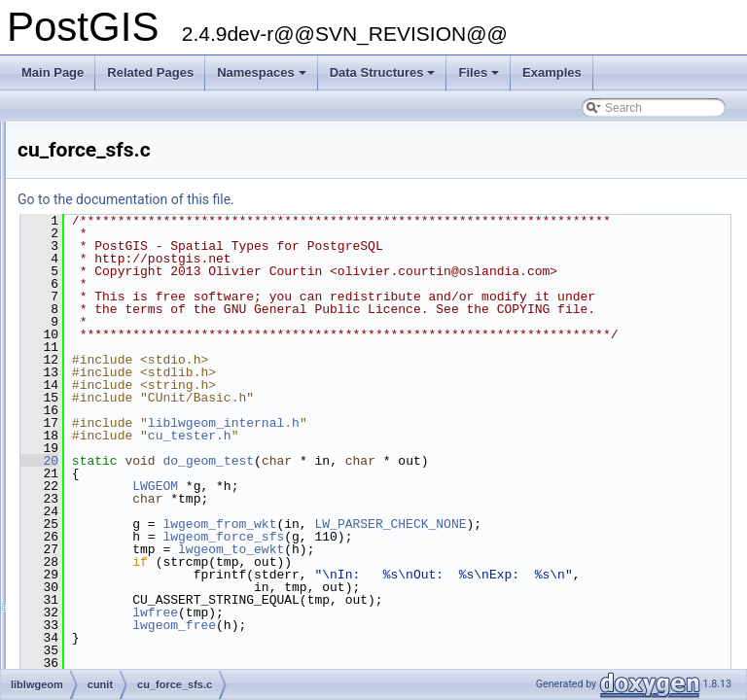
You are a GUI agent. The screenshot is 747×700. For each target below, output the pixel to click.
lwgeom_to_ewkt (474, 625)
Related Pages (150, 72)
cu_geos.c (91, 491)
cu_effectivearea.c (111, 384)
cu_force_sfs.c (102, 405)
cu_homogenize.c (110, 534)
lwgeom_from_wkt (462, 600)
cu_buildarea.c (102, 298)
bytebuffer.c (94, 170)
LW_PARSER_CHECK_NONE (633, 600)
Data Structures (384, 78)
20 (283, 537)
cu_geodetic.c (100, 448)
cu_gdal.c (89, 427)
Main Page (53, 72)
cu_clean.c (92, 341)
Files (480, 78)
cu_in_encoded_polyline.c (131, 555)
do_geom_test (451, 537)
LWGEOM (398, 562)
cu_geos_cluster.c (111, 512)
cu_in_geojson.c (107, 577)
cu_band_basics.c (111, 234)
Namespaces (263, 78)
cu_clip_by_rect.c (109, 363)
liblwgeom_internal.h (467, 499)
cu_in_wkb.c (96, 619)
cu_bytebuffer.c (104, 320)
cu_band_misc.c (107, 256)
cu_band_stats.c (107, 277)
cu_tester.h (433, 511)
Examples (552, 72)
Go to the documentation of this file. (369, 199)
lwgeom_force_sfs (466, 612)
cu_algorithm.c (102, 213)
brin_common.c (104, 127)
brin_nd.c (88, 149)
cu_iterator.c (96, 662)
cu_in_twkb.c (98, 598)
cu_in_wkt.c (95, 641)
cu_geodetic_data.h (115, 470)
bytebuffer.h (95, 192)
